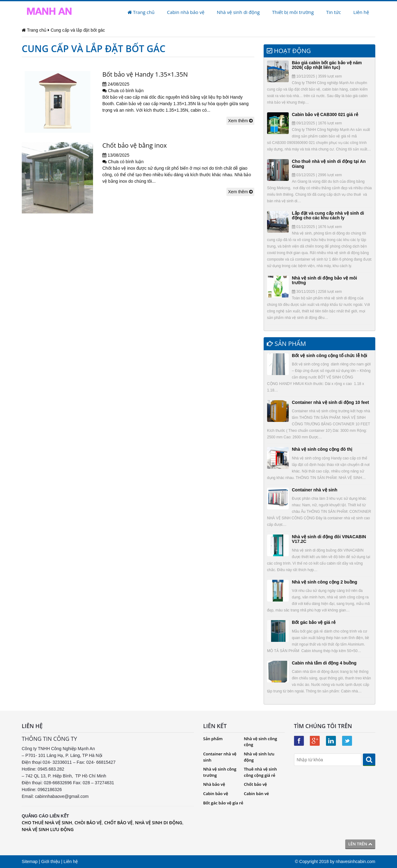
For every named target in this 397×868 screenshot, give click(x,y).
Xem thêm (240, 121)
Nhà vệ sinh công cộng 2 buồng (325, 582)
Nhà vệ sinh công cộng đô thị (322, 449)
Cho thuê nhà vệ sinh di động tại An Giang (329, 164)
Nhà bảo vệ (214, 784)
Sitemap (30, 861)
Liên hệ (361, 12)
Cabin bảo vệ (216, 794)
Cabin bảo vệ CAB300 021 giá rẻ (325, 114)
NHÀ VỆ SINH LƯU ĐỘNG (48, 829)
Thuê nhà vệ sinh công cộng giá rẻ (260, 772)
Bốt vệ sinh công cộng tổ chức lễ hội (330, 356)
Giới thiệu (51, 861)
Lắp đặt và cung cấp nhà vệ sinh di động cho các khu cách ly (328, 215)
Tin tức (334, 12)
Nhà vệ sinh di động (238, 12)
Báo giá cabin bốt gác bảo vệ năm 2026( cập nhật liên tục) (327, 65)
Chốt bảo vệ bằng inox (135, 145)
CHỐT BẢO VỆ (118, 823)
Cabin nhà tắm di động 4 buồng (324, 663)
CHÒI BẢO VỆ (88, 823)
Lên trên (360, 844)
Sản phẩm (213, 739)
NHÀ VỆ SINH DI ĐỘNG (158, 823)
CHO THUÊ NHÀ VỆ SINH (47, 823)
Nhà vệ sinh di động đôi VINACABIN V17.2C (329, 539)
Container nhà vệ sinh (314, 490)
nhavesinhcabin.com (355, 861)
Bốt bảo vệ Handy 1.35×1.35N (145, 74)
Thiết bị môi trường (293, 12)
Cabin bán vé (256, 794)
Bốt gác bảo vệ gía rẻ (223, 803)
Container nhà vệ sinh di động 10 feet (330, 402)
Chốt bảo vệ (255, 784)
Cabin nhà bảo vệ (186, 12)
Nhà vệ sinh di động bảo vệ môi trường (324, 280)
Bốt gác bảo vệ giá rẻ (314, 622)
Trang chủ (141, 12)
